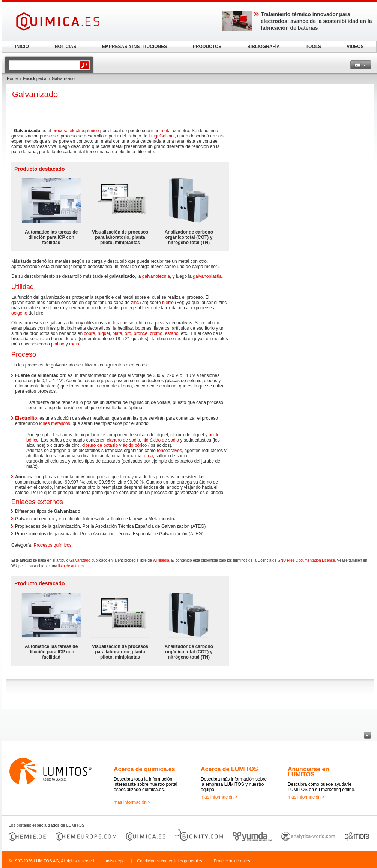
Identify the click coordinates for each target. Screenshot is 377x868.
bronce (140, 333)
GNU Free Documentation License (306, 560)
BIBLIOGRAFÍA (264, 47)
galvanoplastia (207, 276)
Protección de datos (232, 861)
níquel (104, 333)
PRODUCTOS (207, 47)
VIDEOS (355, 47)
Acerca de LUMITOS (229, 769)
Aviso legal (115, 861)
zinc (135, 303)
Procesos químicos (52, 545)
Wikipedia (161, 560)
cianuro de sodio (123, 440)
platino (58, 344)
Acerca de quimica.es (144, 769)
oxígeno (19, 313)
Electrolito (26, 418)
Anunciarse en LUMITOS (308, 772)
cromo (156, 333)
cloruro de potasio (100, 445)
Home (12, 78)
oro (128, 333)
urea (149, 456)
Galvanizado (80, 560)
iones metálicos (55, 423)
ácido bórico (135, 445)
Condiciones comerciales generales (170, 861)
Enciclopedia (35, 78)
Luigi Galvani (161, 136)
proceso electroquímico (75, 131)
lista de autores (71, 566)
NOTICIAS (65, 47)
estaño (172, 333)
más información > (132, 802)
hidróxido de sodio (161, 440)
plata (117, 333)
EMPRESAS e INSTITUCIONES (134, 47)
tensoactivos (169, 451)
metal (166, 131)
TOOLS (313, 47)
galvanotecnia (156, 276)
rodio (74, 344)
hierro (168, 303)
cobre (89, 333)
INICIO (22, 47)
